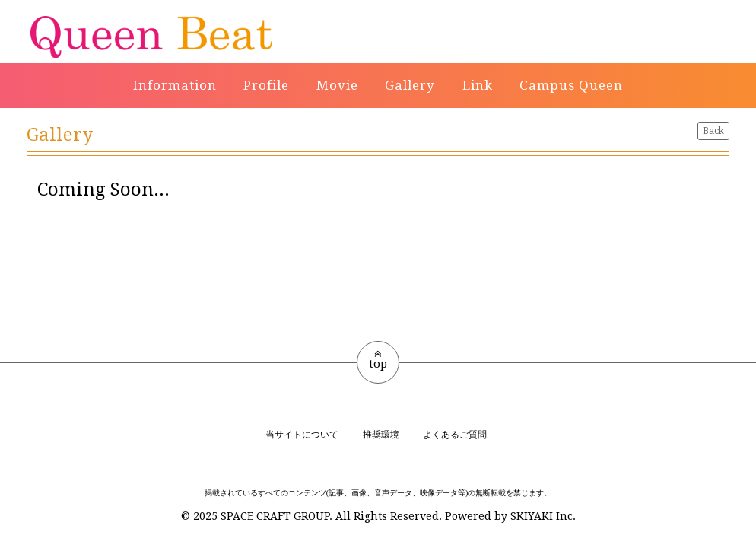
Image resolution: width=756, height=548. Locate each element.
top (378, 359)
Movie (337, 85)
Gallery (410, 85)
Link (478, 85)
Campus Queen (571, 85)
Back (713, 131)
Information (175, 85)
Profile (266, 85)
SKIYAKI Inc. (543, 516)
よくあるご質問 (455, 435)
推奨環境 (381, 435)
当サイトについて (302, 435)
